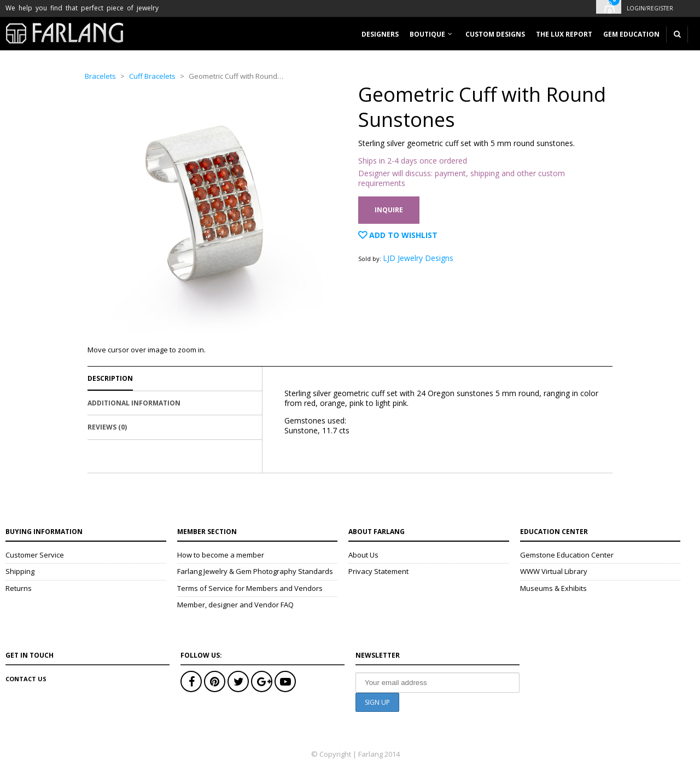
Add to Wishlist (402, 235)
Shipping (20, 571)
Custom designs (495, 34)
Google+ (262, 681)
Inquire (389, 210)
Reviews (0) (107, 427)
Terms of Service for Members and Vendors (250, 588)
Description (110, 378)
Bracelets (100, 76)
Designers (380, 34)
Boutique (427, 34)
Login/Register (650, 8)
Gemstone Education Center (567, 555)
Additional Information (134, 403)
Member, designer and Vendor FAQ (235, 605)
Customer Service (35, 555)
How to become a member (221, 555)
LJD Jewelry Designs (418, 258)
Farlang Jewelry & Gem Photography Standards (255, 571)
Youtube (285, 681)
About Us (363, 555)
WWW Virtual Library (554, 571)
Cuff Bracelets (152, 76)
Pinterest (215, 681)
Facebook (191, 681)
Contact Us (26, 679)
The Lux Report (564, 34)
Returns (19, 588)
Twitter (238, 681)
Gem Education (631, 34)
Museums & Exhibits (553, 588)
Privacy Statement (378, 571)
